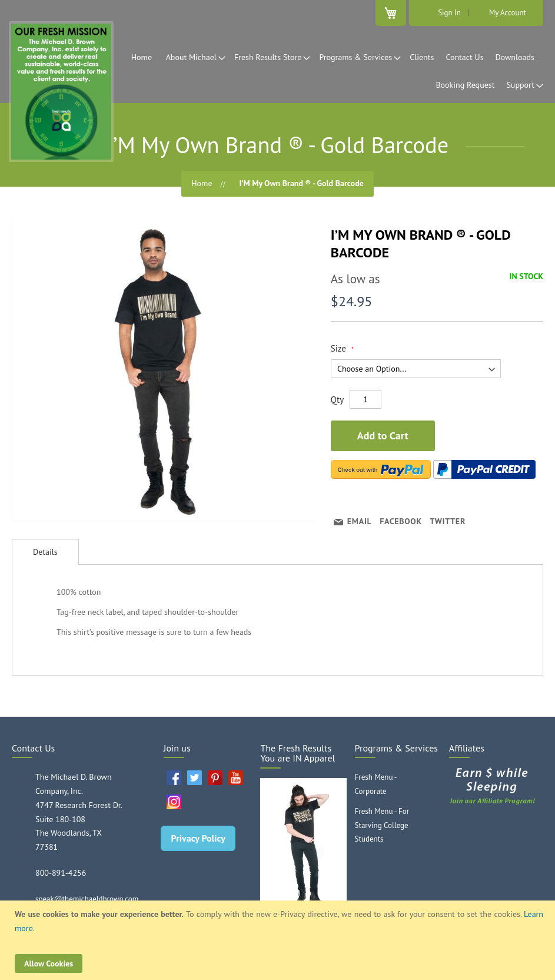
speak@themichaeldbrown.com (87, 899)
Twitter (448, 521)
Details (45, 552)
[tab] (45, 552)
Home (202, 183)
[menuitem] (144, 57)
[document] (279, 940)
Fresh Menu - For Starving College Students (382, 825)
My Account (508, 13)
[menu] (277, 71)
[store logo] (61, 92)
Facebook (401, 521)
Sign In (449, 13)
